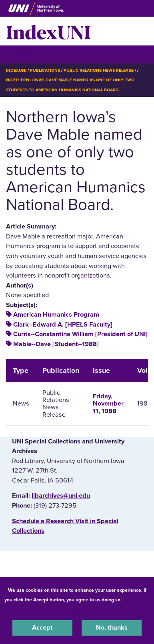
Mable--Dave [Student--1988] (56, 344)
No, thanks (112, 628)
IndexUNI (48, 31)
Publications (45, 70)
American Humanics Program (56, 315)
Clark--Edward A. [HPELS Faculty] (63, 325)
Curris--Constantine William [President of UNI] (80, 334)
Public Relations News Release (99, 70)
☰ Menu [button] (20, 54)
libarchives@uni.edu (61, 496)
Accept (42, 628)
